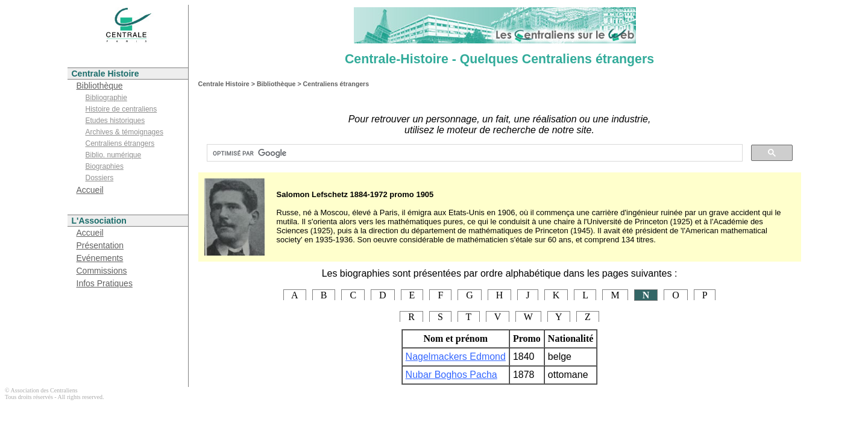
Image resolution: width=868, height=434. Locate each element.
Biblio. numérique (114, 155)
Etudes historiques (115, 121)
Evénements (100, 258)
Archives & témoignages (124, 132)
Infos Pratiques (105, 283)
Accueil (90, 190)
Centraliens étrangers (120, 143)
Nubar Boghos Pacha (451, 375)
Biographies (105, 166)
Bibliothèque (100, 86)
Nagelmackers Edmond (456, 357)
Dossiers (100, 178)
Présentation (100, 245)
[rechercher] (473, 153)
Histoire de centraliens (121, 109)
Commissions (102, 271)
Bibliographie (106, 98)
